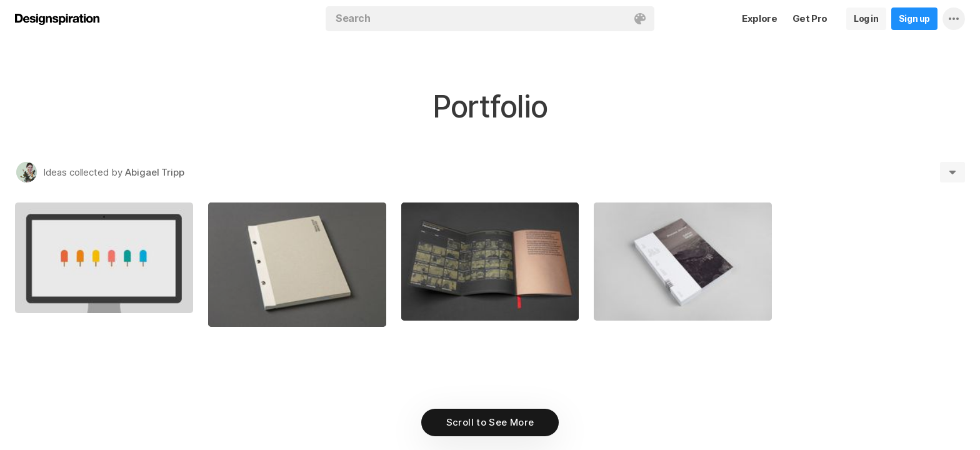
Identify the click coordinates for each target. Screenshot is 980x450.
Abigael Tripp (155, 172)
